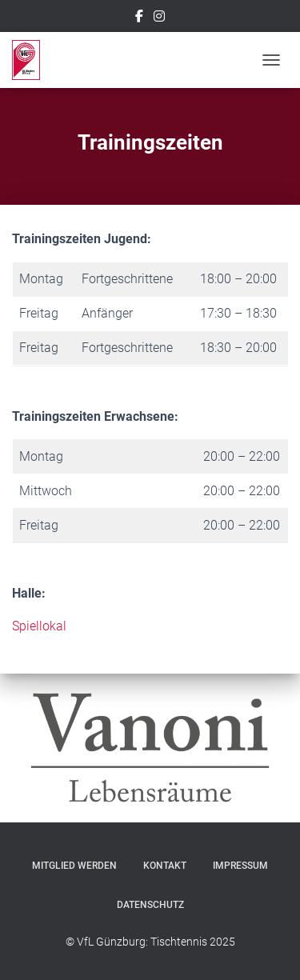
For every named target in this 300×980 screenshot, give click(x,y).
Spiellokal (39, 626)
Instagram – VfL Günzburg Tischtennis (159, 18)
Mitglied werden (74, 866)
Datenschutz (150, 905)
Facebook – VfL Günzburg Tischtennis (139, 18)
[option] (150, 748)
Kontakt (165, 866)
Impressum (240, 866)
